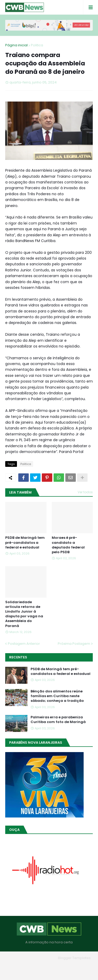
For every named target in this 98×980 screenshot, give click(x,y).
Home (24, 965)
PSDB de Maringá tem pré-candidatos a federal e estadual (25, 542)
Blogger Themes (42, 958)
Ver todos (85, 492)
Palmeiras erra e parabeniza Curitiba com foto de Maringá (58, 720)
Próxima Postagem (74, 644)
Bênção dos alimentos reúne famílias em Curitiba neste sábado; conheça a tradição (57, 696)
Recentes (18, 657)
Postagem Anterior (24, 644)
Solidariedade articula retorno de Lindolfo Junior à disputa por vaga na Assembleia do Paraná (24, 614)
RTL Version (49, 972)
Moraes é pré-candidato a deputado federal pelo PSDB (68, 545)
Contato (72, 965)
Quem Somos (47, 965)
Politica (37, 45)
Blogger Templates (74, 958)
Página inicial (16, 45)
